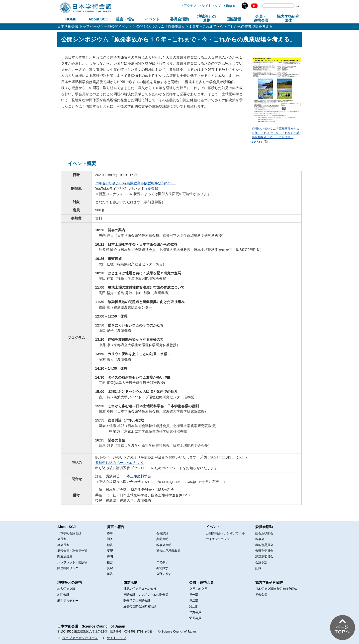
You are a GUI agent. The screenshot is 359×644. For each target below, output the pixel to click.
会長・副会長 (198, 589)
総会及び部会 (264, 533)
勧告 (110, 545)
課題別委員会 (264, 556)
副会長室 (63, 545)
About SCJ (98, 19)
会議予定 (261, 562)
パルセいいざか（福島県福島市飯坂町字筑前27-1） (135, 183)
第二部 (194, 601)
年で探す (162, 562)
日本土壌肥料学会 (137, 476)
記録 (258, 568)
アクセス (190, 6)
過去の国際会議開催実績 (140, 606)
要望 (110, 551)
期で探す (162, 568)
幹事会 (260, 539)
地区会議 (63, 595)
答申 (110, 533)
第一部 (194, 595)
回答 (110, 539)
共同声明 (162, 539)
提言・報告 (125, 19)
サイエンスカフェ (218, 539)
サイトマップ (211, 6)
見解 (110, 568)
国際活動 (234, 19)
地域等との (207, 18)
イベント (152, 19)
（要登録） (153, 189)
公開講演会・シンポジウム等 (225, 533)
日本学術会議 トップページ (79, 26)
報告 (110, 574)
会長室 (62, 539)
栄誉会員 (195, 618)
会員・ (261, 18)
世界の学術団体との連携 (140, 589)
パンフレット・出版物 (72, 562)
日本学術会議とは (69, 533)
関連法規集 (65, 556)
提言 (110, 562)
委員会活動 (179, 19)
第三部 (194, 606)
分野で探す (164, 574)
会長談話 (162, 533)
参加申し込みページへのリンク (120, 463)
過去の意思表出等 (168, 551)
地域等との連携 (70, 582)
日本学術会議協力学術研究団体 (276, 589)
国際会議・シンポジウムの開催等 (146, 595)
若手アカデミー (68, 601)
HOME (71, 19)
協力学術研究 (288, 18)
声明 (110, 556)
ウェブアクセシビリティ (80, 638)
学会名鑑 (261, 595)
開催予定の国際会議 (137, 601)
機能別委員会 (264, 545)
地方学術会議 (66, 589)
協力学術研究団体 (269, 582)
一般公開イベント (118, 26)
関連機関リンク (68, 568)
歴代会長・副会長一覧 (72, 551)
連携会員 (195, 612)
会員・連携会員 (201, 582)
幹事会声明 (164, 545)
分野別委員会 (264, 551)
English (231, 6)
